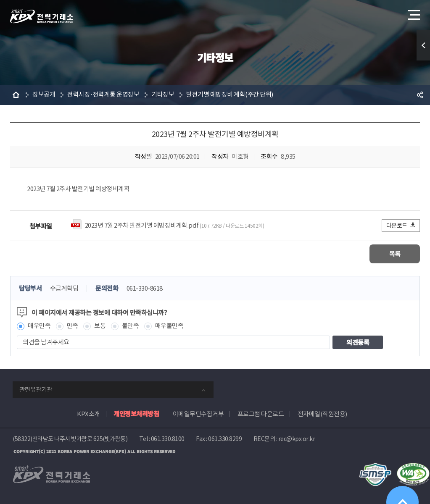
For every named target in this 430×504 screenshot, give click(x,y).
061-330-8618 (145, 289)
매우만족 (39, 326)
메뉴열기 (413, 12)
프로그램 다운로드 (261, 414)
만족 (73, 326)
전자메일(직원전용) (322, 414)
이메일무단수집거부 (198, 414)
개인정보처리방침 (136, 413)
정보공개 (44, 95)
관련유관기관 (36, 390)
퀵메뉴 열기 (423, 45)
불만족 (131, 326)
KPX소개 (88, 414)
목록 (395, 254)
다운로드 (401, 225)
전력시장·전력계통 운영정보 (103, 95)
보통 (100, 326)
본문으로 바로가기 (0, 0)
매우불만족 (169, 326)
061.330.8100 (168, 439)
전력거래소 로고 (42, 16)
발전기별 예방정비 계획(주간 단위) (230, 95)
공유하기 (420, 95)
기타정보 (163, 95)
